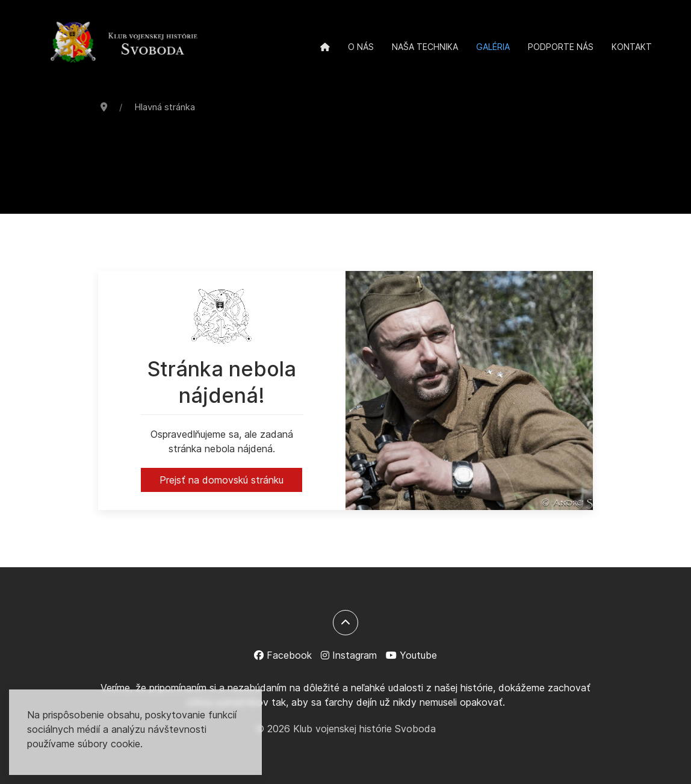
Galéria (493, 47)
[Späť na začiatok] (345, 623)
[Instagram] (349, 655)
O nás (361, 47)
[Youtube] (411, 655)
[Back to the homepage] (124, 43)
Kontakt (632, 47)
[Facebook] (283, 655)
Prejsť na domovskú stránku (222, 480)
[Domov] (325, 47)
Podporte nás (561, 47)
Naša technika (425, 47)
